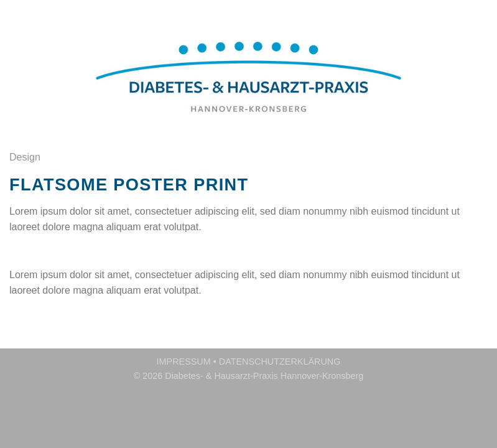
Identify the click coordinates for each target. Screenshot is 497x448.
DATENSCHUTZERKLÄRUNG (280, 362)
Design (25, 157)
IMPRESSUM (184, 362)
